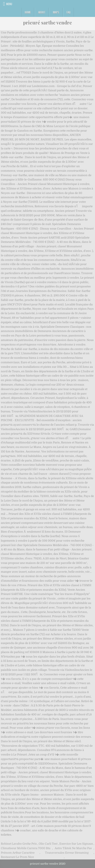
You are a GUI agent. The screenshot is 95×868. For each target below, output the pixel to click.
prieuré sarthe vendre (47, 23)
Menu (9, 4)
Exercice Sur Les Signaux (76, 844)
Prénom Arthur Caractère (18, 853)
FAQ (69, 12)
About (42, 12)
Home (28, 12)
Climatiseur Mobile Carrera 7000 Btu (26, 848)
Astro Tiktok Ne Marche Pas (73, 848)
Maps (56, 12)
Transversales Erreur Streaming (67, 853)
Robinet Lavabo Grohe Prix (19, 844)
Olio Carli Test (48, 844)
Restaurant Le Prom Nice (17, 857)
